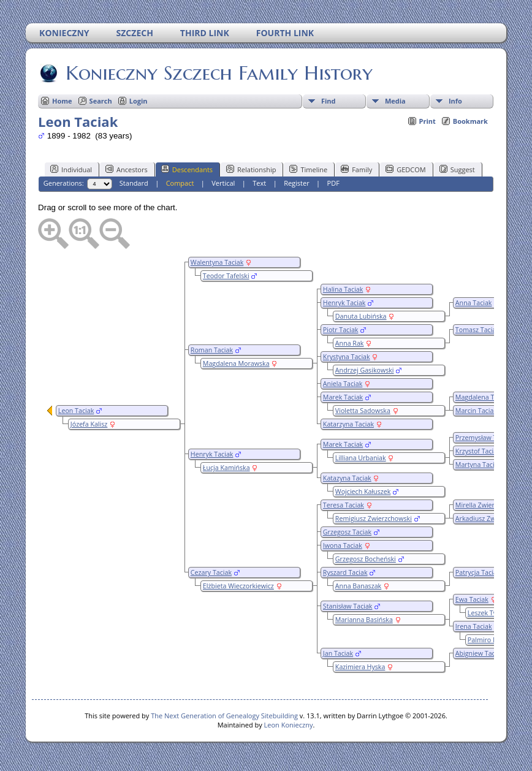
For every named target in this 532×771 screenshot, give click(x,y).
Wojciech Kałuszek (363, 492)
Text (259, 183)
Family (356, 169)
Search (101, 101)
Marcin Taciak (476, 411)
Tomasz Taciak (477, 330)
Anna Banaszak (358, 586)
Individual (71, 169)
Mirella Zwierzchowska (490, 505)
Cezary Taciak (211, 572)
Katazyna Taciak (347, 478)
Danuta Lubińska (361, 316)
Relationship (251, 169)
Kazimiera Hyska (360, 667)
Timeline (308, 169)
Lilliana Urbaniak (361, 458)
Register (297, 183)
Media (395, 101)
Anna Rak (350, 343)
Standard (134, 183)
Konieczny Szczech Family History (218, 73)
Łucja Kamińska (226, 468)
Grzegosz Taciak (347, 532)
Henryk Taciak (344, 303)
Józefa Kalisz (89, 424)
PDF (333, 183)
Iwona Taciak (343, 545)
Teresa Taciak (344, 505)
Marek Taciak (343, 397)
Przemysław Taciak (484, 438)
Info (455, 101)
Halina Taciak (343, 289)
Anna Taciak (474, 303)
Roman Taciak (212, 350)
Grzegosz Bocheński (366, 559)
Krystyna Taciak (347, 357)
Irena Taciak (474, 626)
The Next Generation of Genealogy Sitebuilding (224, 716)
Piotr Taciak (341, 330)
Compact (180, 183)
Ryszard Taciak (345, 572)
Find (329, 101)
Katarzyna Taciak (348, 424)
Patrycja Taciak (478, 572)
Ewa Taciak (472, 599)
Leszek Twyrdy (490, 613)
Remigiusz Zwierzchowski (374, 518)
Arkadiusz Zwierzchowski (493, 518)
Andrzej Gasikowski (365, 370)
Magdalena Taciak (483, 397)
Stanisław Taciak (348, 606)
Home (62, 101)
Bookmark (470, 121)
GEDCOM (405, 169)
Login (139, 101)
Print (427, 121)
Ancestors (127, 169)
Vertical (223, 183)
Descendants (187, 169)
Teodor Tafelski (226, 276)
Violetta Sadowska (363, 411)
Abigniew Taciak (480, 653)
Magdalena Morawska (236, 363)
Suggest (457, 169)
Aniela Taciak (343, 384)
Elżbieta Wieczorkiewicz (238, 586)
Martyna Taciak (478, 465)
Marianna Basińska (364, 620)
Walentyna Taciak (217, 262)
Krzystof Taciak (478, 451)
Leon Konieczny (289, 725)
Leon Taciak (76, 411)
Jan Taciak (338, 653)
